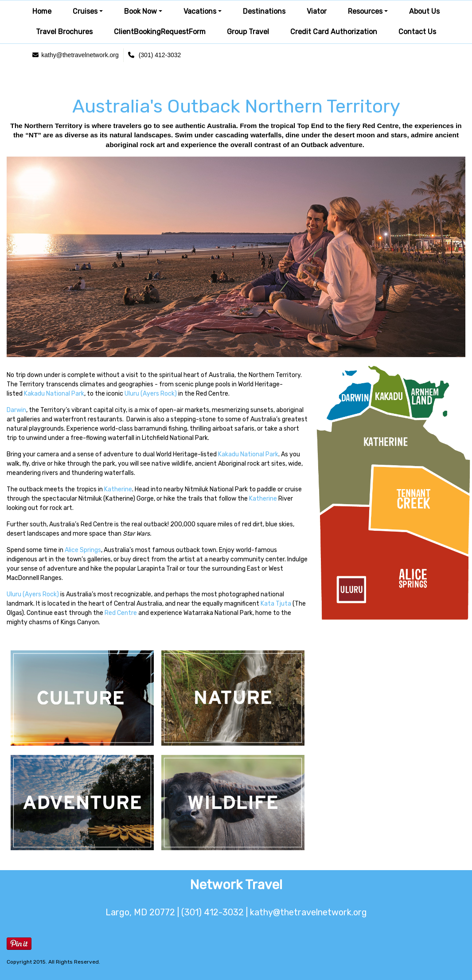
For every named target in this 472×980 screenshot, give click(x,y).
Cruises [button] (85, 11)
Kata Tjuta (276, 604)
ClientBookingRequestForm (160, 32)
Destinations (264, 11)
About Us (424, 11)
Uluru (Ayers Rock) (151, 394)
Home (42, 11)
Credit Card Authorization (334, 32)
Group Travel (248, 32)
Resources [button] (365, 11)
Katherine (118, 489)
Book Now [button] (140, 11)
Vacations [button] (200, 11)
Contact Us (417, 32)
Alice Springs (83, 550)
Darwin (16, 410)
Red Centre (121, 613)
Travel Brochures (64, 32)
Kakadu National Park (54, 394)
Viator (317, 11)
